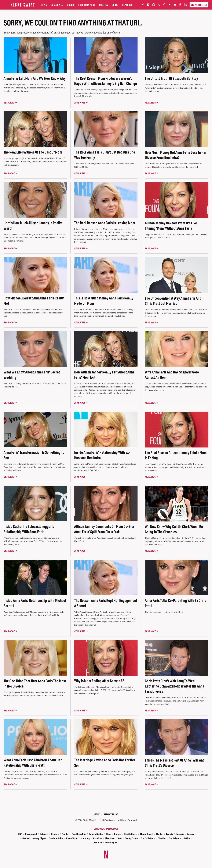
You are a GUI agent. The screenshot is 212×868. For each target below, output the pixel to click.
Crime (115, 5)
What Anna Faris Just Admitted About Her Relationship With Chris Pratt (33, 762)
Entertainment (87, 5)
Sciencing (85, 838)
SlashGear (110, 838)
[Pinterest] (164, 5)
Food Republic (79, 834)
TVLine (187, 838)
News (44, 5)
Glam (108, 834)
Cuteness (44, 834)
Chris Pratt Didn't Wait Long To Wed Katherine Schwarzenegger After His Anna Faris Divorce (174, 686)
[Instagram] (154, 5)
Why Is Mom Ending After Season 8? (99, 681)
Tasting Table (131, 838)
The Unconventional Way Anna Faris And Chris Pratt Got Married (173, 301)
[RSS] (186, 5)
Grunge (118, 834)
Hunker (160, 834)
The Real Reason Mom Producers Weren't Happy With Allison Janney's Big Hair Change (106, 81)
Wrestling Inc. (111, 843)
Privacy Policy (111, 814)
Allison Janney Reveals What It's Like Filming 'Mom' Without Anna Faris (171, 225)
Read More (9, 103)
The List (162, 838)
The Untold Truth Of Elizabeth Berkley (171, 78)
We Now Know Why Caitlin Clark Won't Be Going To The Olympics (174, 529)
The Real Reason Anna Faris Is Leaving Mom (105, 223)
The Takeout (175, 838)
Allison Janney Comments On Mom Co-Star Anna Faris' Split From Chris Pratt (104, 529)
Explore (55, 834)
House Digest (147, 834)
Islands (169, 834)
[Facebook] (143, 5)
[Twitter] (159, 5)
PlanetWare (72, 838)
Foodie (65, 834)
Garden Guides (96, 834)
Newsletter (199, 5)
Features (127, 5)
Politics (104, 5)
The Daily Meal (148, 838)
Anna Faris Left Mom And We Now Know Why (35, 78)
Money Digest (39, 838)
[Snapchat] (175, 5)
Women (98, 843)
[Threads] (180, 5)
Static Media (89, 820)
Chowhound (31, 834)
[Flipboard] (170, 5)
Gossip (71, 5)
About (97, 814)
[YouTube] (148, 5)
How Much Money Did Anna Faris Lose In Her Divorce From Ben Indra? (176, 155)
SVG (120, 838)
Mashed (26, 838)
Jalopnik (180, 834)
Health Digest (131, 834)
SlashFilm (97, 838)
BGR (20, 834)
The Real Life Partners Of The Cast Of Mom (33, 152)
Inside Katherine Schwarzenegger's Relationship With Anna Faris (29, 529)
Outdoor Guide (56, 838)
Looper (191, 834)
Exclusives (57, 5)
